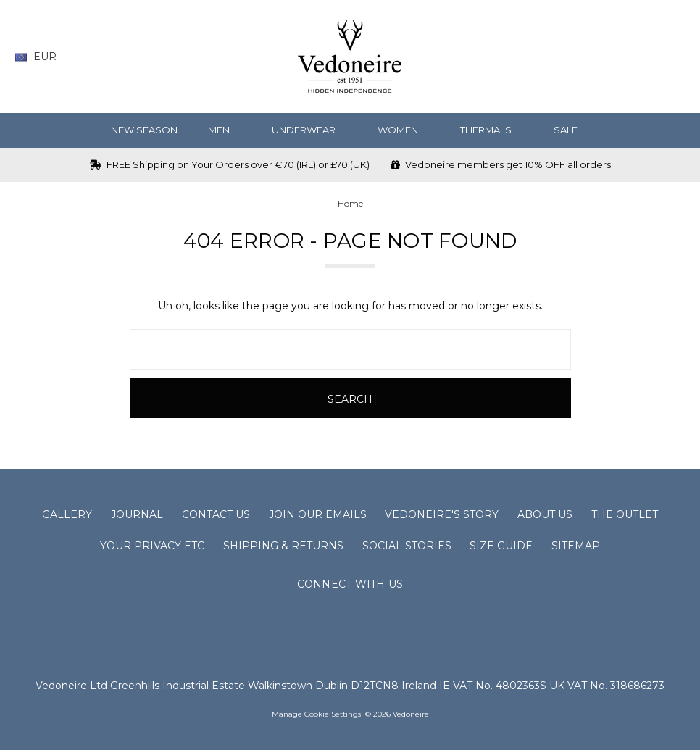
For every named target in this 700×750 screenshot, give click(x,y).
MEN (225, 130)
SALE (571, 130)
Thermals (492, 130)
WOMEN (404, 130)
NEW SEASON (144, 130)
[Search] (564, 57)
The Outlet (625, 514)
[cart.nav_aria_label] (675, 57)
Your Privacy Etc (152, 546)
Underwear (309, 130)
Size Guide (501, 546)
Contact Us (216, 514)
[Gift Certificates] (621, 57)
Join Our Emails (318, 514)
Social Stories (407, 546)
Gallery (67, 514)
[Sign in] (649, 57)
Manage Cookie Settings (316, 714)
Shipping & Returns (283, 546)
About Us (545, 514)
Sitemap (576, 546)
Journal (137, 514)
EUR (41, 57)
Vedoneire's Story (442, 514)
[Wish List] (592, 57)
